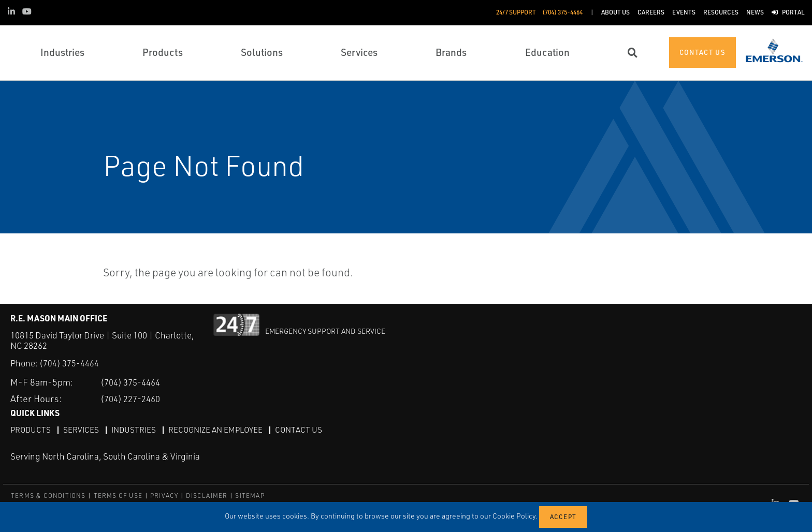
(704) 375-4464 (69, 363)
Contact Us (307, 430)
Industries (137, 430)
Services (83, 430)
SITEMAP (250, 496)
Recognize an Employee (222, 430)
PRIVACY (164, 496)
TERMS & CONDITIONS (48, 496)
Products (31, 430)
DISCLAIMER (207, 496)
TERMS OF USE (118, 496)
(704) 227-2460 (134, 398)
